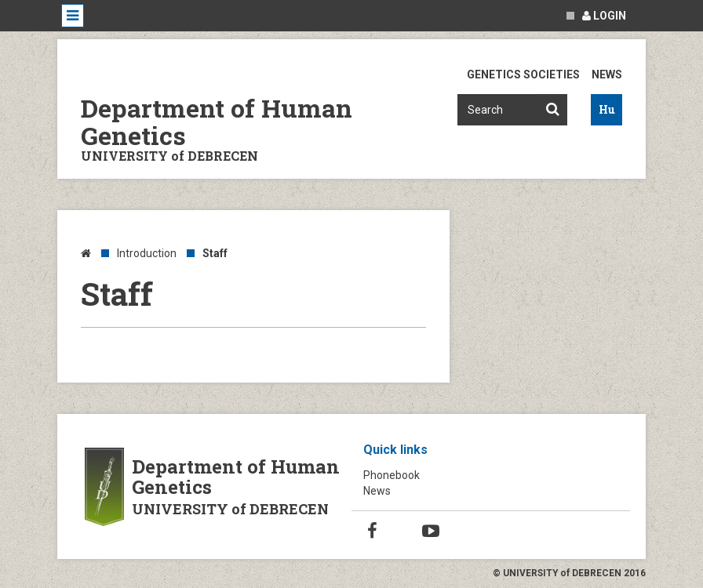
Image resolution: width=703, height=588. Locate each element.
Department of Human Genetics (217, 122)
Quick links (395, 450)
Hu (607, 109)
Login (604, 16)
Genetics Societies (523, 74)
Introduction (147, 253)
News (607, 74)
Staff (215, 253)
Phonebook (392, 475)
